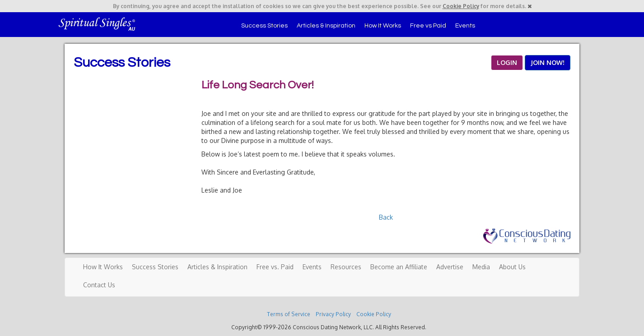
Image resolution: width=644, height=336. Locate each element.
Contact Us (99, 285)
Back (386, 217)
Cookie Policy (461, 6)
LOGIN (507, 62)
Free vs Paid (428, 26)
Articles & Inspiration (326, 26)
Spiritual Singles (97, 23)
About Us (512, 267)
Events (465, 26)
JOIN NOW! (548, 62)
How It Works (383, 26)
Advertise (450, 267)
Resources (346, 267)
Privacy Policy (333, 314)
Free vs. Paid (275, 267)
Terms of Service (289, 314)
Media (481, 267)
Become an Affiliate (399, 267)
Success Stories (264, 26)
